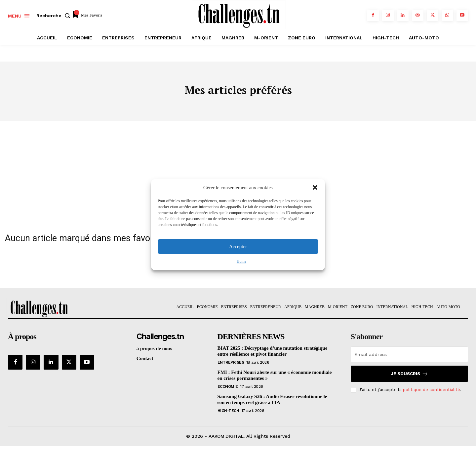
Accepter (238, 247)
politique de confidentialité (432, 393)
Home (241, 261)
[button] (315, 188)
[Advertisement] (238, 174)
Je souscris (409, 377)
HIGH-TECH (228, 414)
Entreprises (231, 366)
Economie (228, 390)
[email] (409, 358)
